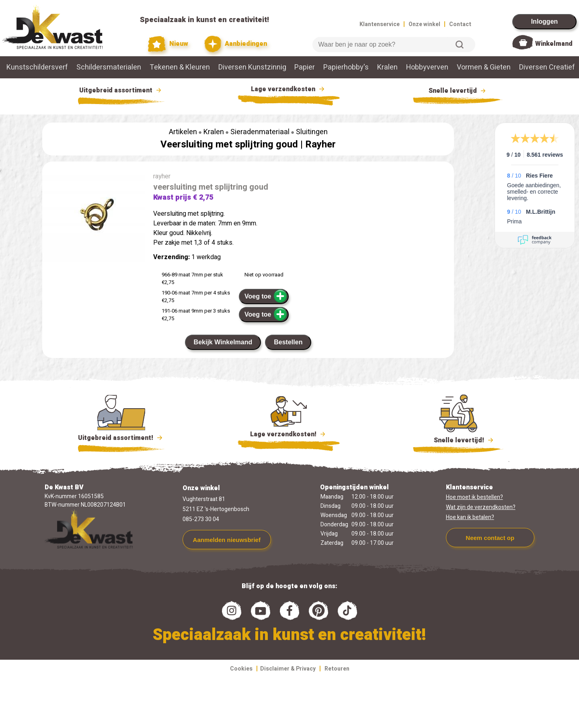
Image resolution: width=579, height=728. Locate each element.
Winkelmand (554, 44)
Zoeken (460, 45)
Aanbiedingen (236, 44)
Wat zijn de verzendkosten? (481, 507)
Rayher (320, 144)
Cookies (241, 669)
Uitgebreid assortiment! (121, 438)
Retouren (337, 669)
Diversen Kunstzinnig (252, 67)
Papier (305, 67)
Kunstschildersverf (37, 67)
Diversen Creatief (547, 67)
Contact (460, 24)
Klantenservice (380, 24)
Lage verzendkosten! (289, 436)
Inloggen (545, 21)
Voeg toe (266, 296)
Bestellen (288, 342)
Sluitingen (312, 132)
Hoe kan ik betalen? (470, 517)
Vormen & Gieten (484, 67)
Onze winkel (424, 24)
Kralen (387, 67)
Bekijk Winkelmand (223, 342)
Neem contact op (490, 538)
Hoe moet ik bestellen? (474, 497)
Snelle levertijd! (458, 440)
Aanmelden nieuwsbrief (227, 540)
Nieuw (168, 44)
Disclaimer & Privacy (288, 669)
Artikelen (183, 132)
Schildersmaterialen (109, 67)
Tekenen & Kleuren (180, 67)
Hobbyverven (427, 67)
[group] (94, 219)
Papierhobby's (346, 67)
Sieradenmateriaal (260, 132)
